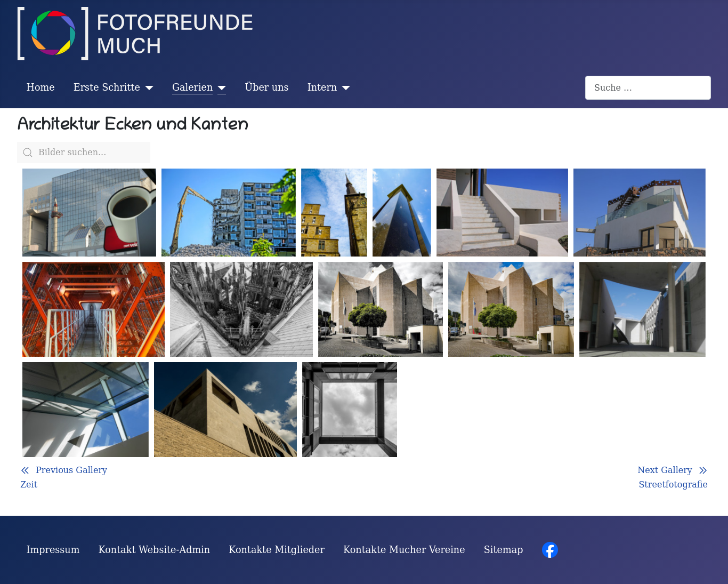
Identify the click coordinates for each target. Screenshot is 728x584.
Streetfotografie (673, 485)
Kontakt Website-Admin (155, 550)
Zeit (29, 485)
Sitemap (504, 550)
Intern (322, 87)
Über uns (266, 87)
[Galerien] (219, 87)
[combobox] (648, 88)
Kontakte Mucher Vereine (404, 550)
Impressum (53, 550)
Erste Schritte (107, 87)
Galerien (192, 87)
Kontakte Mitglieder (277, 550)
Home (41, 87)
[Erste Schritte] (147, 87)
